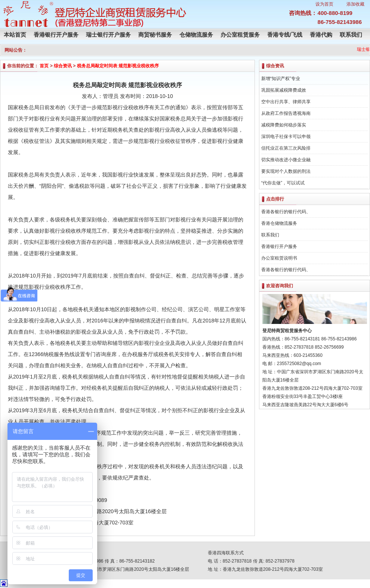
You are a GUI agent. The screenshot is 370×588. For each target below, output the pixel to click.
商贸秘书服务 (155, 35)
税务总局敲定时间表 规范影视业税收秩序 (118, 66)
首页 (44, 66)
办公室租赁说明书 (279, 258)
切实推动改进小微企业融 (286, 160)
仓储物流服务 (196, 35)
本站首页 (15, 35)
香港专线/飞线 (285, 35)
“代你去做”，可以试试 (283, 183)
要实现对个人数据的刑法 (286, 171)
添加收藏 (355, 4)
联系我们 (351, 35)
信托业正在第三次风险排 (286, 148)
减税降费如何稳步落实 (284, 125)
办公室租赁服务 (240, 35)
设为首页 (324, 4)
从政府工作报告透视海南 (286, 113)
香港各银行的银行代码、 (286, 212)
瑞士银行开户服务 (108, 35)
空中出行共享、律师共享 (286, 102)
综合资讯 (63, 66)
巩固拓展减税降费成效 (284, 90)
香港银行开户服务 (56, 35)
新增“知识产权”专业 (281, 79)
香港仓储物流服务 (279, 223)
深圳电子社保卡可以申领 (286, 137)
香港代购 (321, 35)
